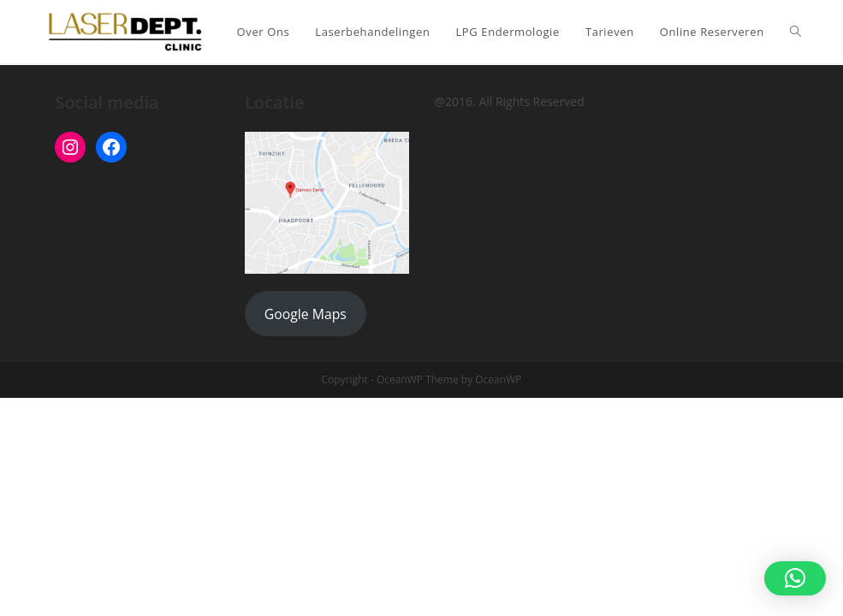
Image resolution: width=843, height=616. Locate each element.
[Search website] (796, 32)
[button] (795, 578)
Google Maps (306, 314)
